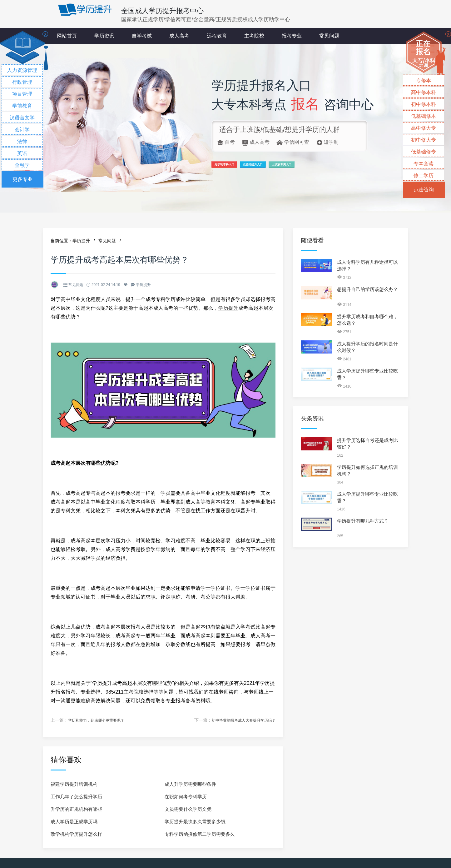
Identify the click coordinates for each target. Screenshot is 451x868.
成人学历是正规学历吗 (74, 821)
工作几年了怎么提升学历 (76, 796)
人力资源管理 (22, 70)
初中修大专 (424, 140)
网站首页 (67, 36)
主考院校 (254, 36)
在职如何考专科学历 (186, 796)
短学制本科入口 (235, 167)
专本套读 (424, 164)
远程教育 (217, 36)
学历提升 (81, 241)
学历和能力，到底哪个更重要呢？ (101, 720)
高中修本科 (424, 92)
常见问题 (329, 36)
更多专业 (22, 179)
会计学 (22, 130)
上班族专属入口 (341, 167)
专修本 (424, 80)
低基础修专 (424, 152)
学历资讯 (104, 36)
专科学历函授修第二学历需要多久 (200, 834)
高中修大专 (424, 128)
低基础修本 (424, 116)
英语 (22, 153)
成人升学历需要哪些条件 (190, 784)
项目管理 (22, 94)
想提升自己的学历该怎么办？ (367, 289)
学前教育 (22, 106)
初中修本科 (424, 104)
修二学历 (424, 176)
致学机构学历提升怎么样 (76, 834)
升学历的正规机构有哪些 (76, 809)
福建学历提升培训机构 (74, 784)
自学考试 (142, 36)
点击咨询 (424, 190)
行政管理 (22, 82)
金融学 (22, 165)
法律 (22, 141)
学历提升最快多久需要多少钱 (195, 821)
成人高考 (179, 36)
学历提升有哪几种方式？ (363, 521)
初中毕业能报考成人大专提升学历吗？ (238, 720)
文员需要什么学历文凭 (188, 809)
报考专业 (292, 36)
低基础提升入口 (288, 167)
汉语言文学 (22, 118)
